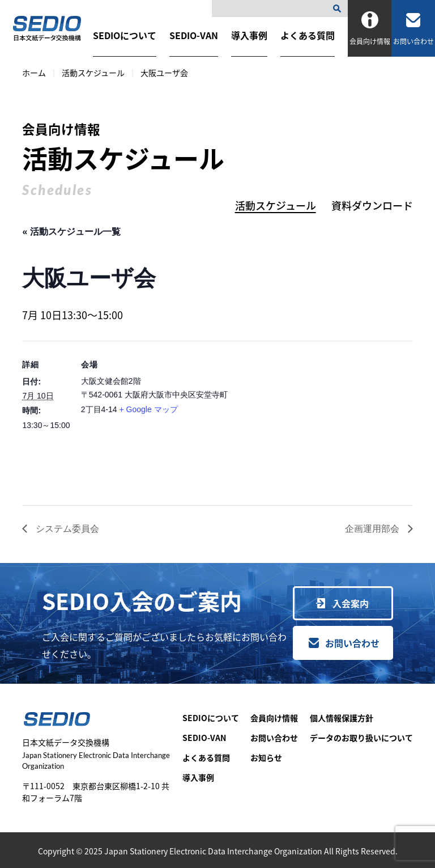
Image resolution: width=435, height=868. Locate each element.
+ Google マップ (148, 409)
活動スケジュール (93, 73)
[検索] (339, 9)
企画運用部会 (373, 529)
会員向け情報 (274, 718)
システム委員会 (66, 529)
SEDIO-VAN (194, 35)
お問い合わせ (352, 643)
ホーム (34, 73)
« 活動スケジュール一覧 (71, 232)
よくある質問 (308, 35)
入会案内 (351, 603)
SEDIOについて (125, 35)
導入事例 (249, 35)
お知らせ (266, 757)
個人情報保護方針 (342, 718)
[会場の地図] (323, 419)
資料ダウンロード (372, 205)
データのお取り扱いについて (361, 738)
